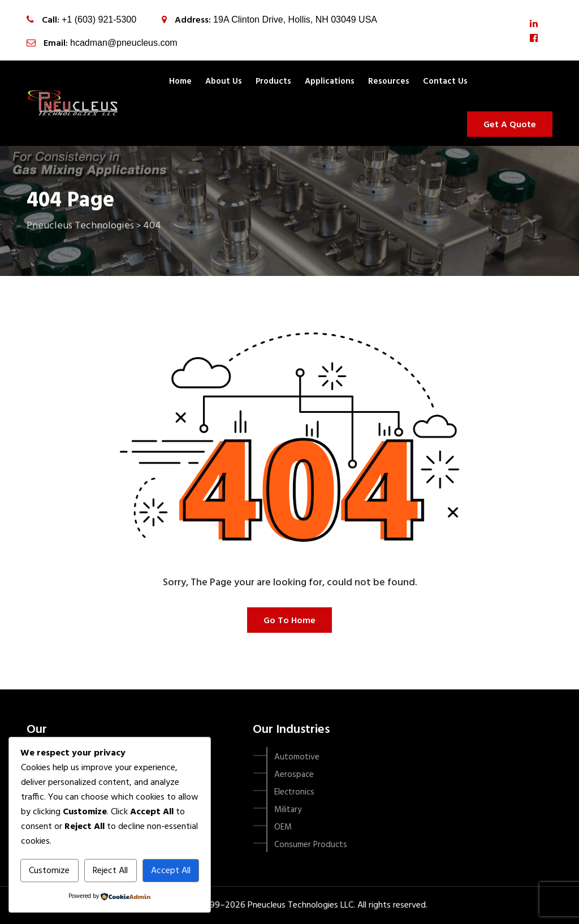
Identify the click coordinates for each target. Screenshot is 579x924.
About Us (224, 81)
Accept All (171, 871)
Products (273, 81)
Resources (389, 81)
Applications (330, 81)
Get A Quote (510, 125)
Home (180, 81)
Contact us (445, 81)
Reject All (110, 871)
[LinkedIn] (534, 24)
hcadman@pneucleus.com (124, 43)
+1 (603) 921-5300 (99, 20)
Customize (49, 871)
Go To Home (289, 621)
